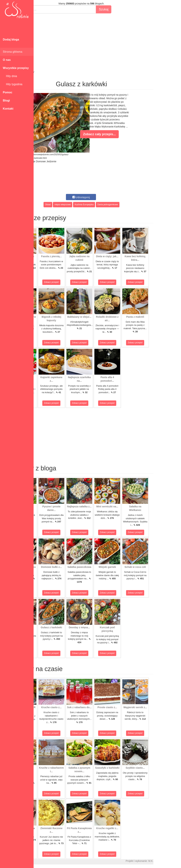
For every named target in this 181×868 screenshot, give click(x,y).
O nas (7, 60)
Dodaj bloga (11, 40)
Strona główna (13, 52)
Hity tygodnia (13, 84)
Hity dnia (10, 76)
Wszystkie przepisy (16, 68)
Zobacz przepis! (49, 282)
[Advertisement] (107, 42)
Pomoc (8, 92)
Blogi (6, 101)
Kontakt (8, 109)
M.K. (177, 861)
